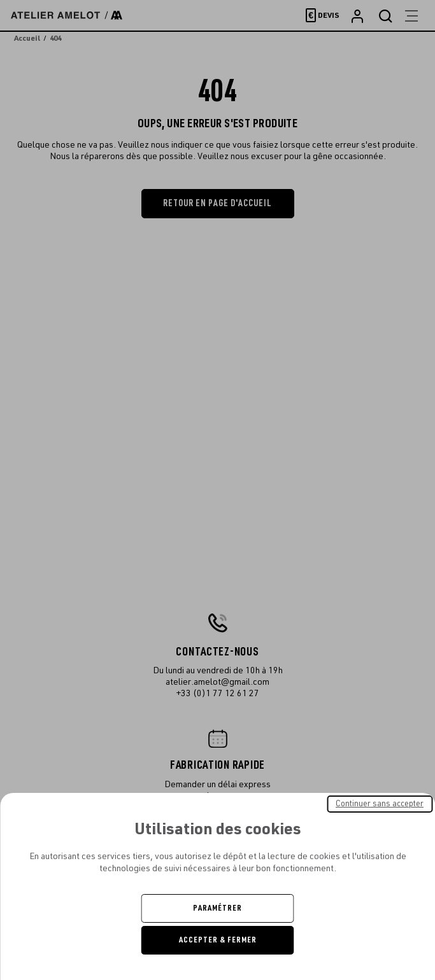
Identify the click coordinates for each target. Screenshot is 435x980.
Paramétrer (217, 908)
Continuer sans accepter (380, 804)
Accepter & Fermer (218, 940)
